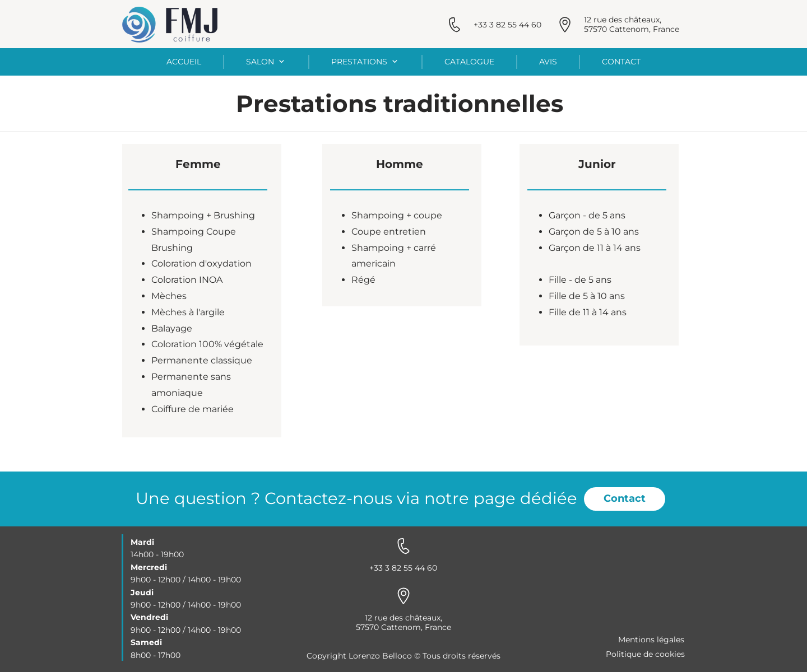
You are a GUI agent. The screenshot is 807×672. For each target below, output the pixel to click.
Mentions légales (651, 640)
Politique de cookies (645, 654)
